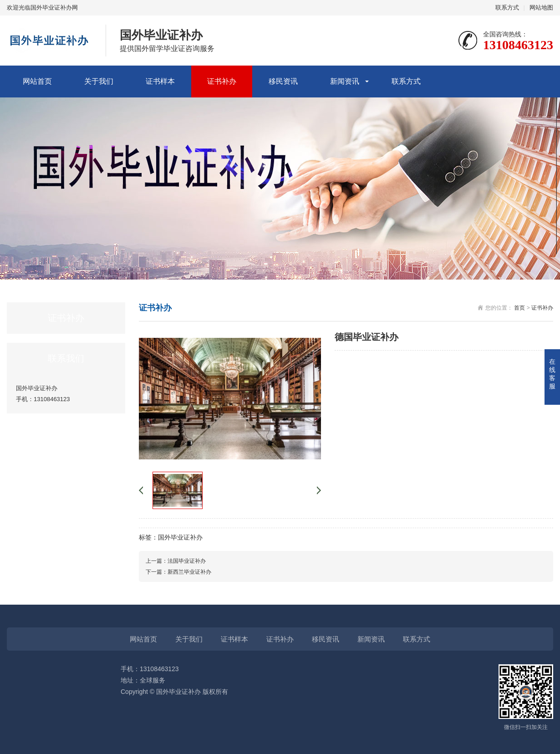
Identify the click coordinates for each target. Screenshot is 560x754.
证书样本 (160, 81)
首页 (519, 308)
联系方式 (507, 8)
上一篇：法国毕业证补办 (176, 561)
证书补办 (222, 81)
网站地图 (541, 8)
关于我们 (99, 81)
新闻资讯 (345, 81)
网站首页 (37, 81)
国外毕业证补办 (180, 537)
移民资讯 (283, 81)
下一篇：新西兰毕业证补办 (178, 572)
